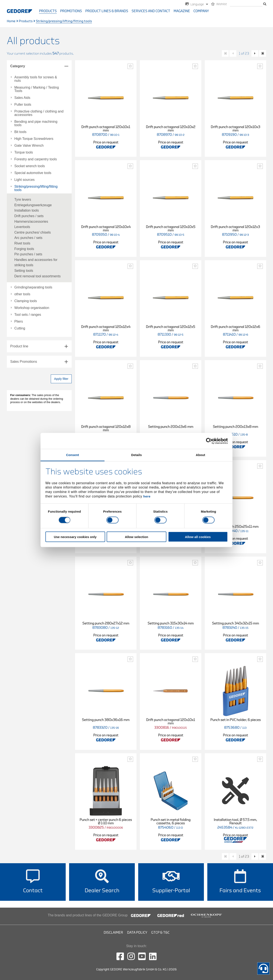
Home (11, 21)
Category (18, 66)
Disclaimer (113, 933)
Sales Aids (22, 98)
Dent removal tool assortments (37, 276)
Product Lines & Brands (107, 11)
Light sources (24, 180)
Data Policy (137, 933)
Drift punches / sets (29, 216)
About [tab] (200, 455)
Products (48, 11)
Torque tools (24, 152)
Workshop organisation (32, 308)
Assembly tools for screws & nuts (36, 79)
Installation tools (27, 210)
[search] (246, 4)
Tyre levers (23, 200)
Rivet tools (22, 243)
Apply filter (61, 379)
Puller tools (23, 105)
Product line (19, 346)
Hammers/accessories (31, 222)
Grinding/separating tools (33, 287)
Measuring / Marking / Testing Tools (37, 89)
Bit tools (20, 132)
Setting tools (24, 271)
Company (201, 11)
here (147, 496)
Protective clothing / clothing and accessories (39, 113)
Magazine (182, 11)
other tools (22, 294)
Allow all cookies (198, 537)
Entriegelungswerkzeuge (33, 205)
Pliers (19, 322)
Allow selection (136, 537)
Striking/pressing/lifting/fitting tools (36, 188)
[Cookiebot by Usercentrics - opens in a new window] (209, 441)
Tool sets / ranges (28, 315)
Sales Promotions (24, 362)
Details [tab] (136, 455)
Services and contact (151, 11)
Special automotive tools (33, 173)
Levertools (22, 227)
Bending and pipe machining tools (36, 123)
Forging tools (24, 249)
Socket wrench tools (30, 166)
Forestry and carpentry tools (36, 159)
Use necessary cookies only (75, 537)
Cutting (20, 328)
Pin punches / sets (28, 254)
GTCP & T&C (160, 933)
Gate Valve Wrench (29, 146)
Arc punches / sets (28, 238)
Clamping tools (26, 301)
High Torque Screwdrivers (34, 139)
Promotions (71, 11)
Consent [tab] (73, 455)
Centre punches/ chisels (33, 232)
